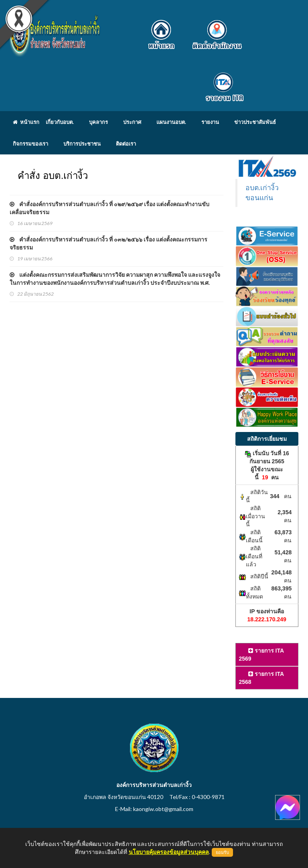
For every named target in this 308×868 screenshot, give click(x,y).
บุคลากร (98, 122)
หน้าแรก (26, 122)
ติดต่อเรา (126, 144)
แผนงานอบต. (171, 122)
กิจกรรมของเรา (30, 144)
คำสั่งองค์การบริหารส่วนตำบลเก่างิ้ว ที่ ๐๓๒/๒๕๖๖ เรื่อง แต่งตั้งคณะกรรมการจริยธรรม (108, 243)
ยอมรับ (222, 852)
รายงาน (210, 122)
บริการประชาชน (82, 144)
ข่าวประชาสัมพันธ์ (255, 122)
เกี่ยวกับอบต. (60, 122)
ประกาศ (132, 122)
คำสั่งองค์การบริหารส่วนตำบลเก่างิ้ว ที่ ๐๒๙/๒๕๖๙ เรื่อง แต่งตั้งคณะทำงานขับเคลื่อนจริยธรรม (109, 208)
